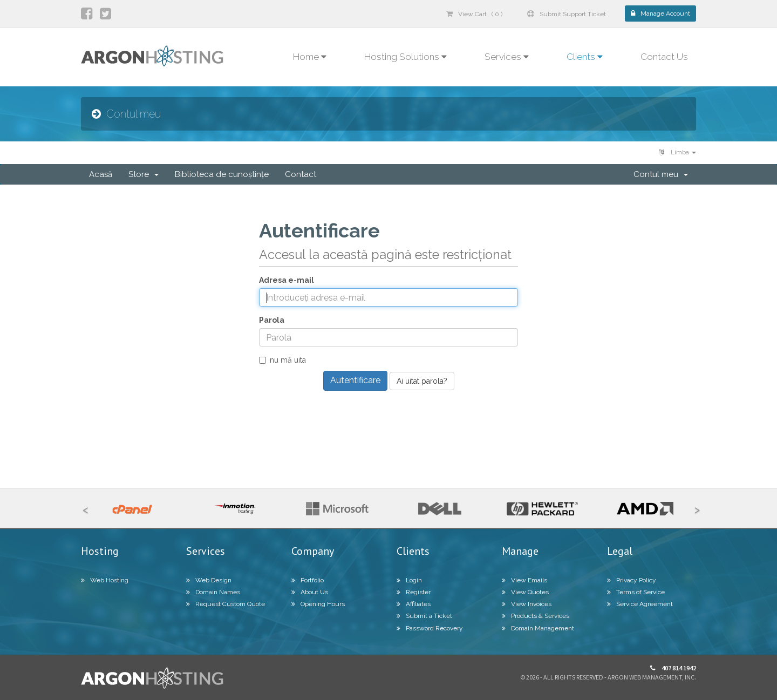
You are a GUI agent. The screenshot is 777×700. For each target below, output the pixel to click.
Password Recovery (430, 628)
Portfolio (308, 580)
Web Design (209, 580)
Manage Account (660, 13)
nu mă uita (282, 360)
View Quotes (525, 592)
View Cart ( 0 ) (474, 14)
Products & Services (536, 616)
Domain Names (213, 592)
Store (144, 174)
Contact (301, 174)
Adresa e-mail (287, 280)
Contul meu (661, 174)
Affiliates (414, 604)
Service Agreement (640, 604)
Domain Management (538, 628)
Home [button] (310, 57)
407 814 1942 (673, 668)
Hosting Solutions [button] (405, 57)
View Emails (524, 580)
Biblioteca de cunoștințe (222, 174)
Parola (272, 320)
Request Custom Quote (226, 604)
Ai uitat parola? (422, 381)
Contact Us (664, 57)
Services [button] (507, 57)
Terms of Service (636, 592)
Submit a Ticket (424, 616)
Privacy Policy (632, 580)
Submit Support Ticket (567, 14)
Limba (677, 152)
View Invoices (527, 604)
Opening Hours (318, 604)
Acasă (101, 174)
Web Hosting (105, 580)
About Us (310, 592)
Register (414, 592)
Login (409, 580)
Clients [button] (585, 57)
